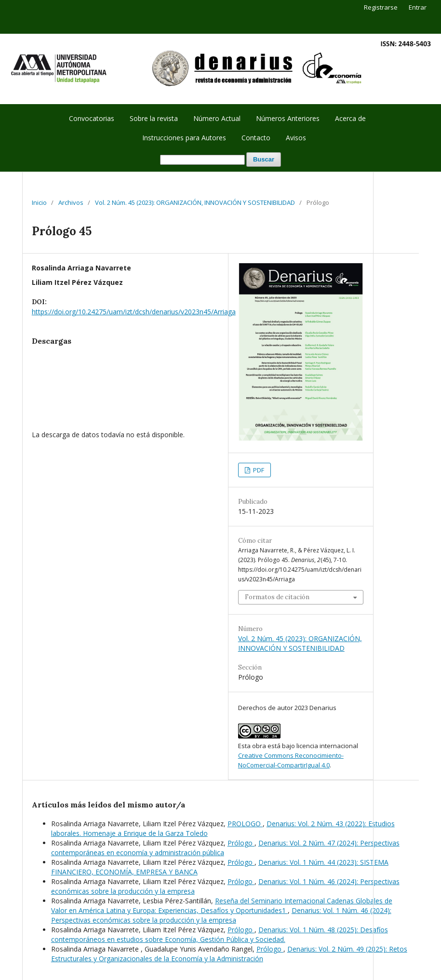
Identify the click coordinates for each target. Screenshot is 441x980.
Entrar (418, 7)
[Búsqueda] (202, 160)
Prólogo (241, 843)
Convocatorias (92, 118)
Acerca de (350, 118)
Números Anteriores (288, 118)
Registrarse (381, 7)
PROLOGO (245, 824)
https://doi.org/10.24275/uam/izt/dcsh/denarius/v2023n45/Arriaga (134, 312)
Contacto (256, 138)
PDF (258, 470)
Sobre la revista (154, 118)
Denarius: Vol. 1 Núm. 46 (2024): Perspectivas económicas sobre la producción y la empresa (221, 915)
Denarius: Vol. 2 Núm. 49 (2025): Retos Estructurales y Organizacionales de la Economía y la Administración (229, 954)
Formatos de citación (277, 597)
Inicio (39, 202)
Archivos (71, 202)
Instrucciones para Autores (184, 138)
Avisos (296, 138)
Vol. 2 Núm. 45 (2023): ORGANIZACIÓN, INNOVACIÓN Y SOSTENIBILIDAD (195, 202)
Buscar (264, 159)
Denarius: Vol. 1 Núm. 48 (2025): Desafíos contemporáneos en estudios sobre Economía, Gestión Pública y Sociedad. (220, 934)
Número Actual (217, 118)
